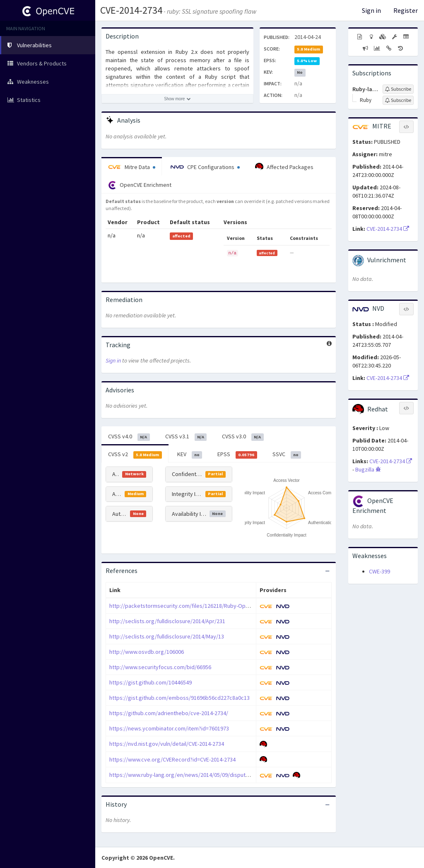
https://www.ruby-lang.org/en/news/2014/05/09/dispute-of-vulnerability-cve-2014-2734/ (218, 775)
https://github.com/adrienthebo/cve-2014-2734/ (169, 713)
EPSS (237, 455)
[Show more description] (177, 99)
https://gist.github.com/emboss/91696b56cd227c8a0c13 (179, 698)
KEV (190, 455)
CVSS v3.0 (243, 437)
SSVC (287, 455)
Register (406, 10)
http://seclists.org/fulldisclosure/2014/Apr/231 (167, 621)
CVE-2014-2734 (131, 10)
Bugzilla (368, 469)
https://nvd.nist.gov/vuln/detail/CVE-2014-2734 (167, 744)
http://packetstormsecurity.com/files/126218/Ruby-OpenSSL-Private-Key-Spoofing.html (218, 606)
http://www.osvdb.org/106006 (147, 652)
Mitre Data (132, 167)
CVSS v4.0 (129, 437)
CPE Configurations (205, 167)
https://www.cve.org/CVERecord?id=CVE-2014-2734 (172, 759)
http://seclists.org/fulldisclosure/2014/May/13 (167, 636)
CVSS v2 (135, 455)
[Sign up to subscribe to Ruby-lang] (398, 89)
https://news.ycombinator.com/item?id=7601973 (169, 728)
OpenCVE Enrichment (140, 185)
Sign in (371, 10)
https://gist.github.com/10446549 (151, 682)
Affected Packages (284, 167)
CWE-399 (379, 571)
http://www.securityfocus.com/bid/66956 (160, 667)
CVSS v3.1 (186, 437)
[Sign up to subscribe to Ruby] (398, 100)
